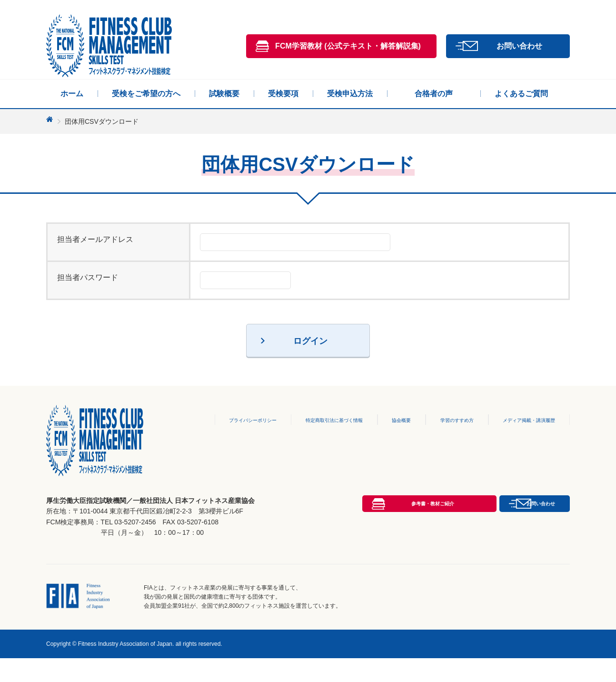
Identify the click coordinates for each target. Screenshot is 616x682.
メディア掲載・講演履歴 (523, 420)
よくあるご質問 (521, 94)
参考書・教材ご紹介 (348, 557)
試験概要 (224, 94)
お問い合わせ (519, 46)
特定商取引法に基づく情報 (313, 420)
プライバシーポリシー (220, 420)
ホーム (72, 94)
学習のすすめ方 (443, 420)
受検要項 (283, 94)
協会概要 (387, 420)
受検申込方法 (350, 94)
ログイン (310, 341)
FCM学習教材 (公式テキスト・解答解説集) (348, 46)
